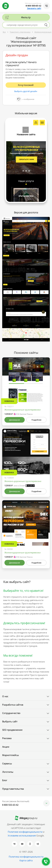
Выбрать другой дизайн (26, 91)
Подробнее (36, 420)
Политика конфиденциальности (26, 857)
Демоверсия (14, 420)
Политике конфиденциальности (25, 832)
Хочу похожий (26, 85)
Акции (6, 747)
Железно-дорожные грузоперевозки (23, 481)
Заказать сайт (34, 8)
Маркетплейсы (11, 755)
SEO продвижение (12, 730)
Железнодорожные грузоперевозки (23, 410)
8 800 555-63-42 (33, 6)
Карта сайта (26, 860)
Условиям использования (22, 836)
